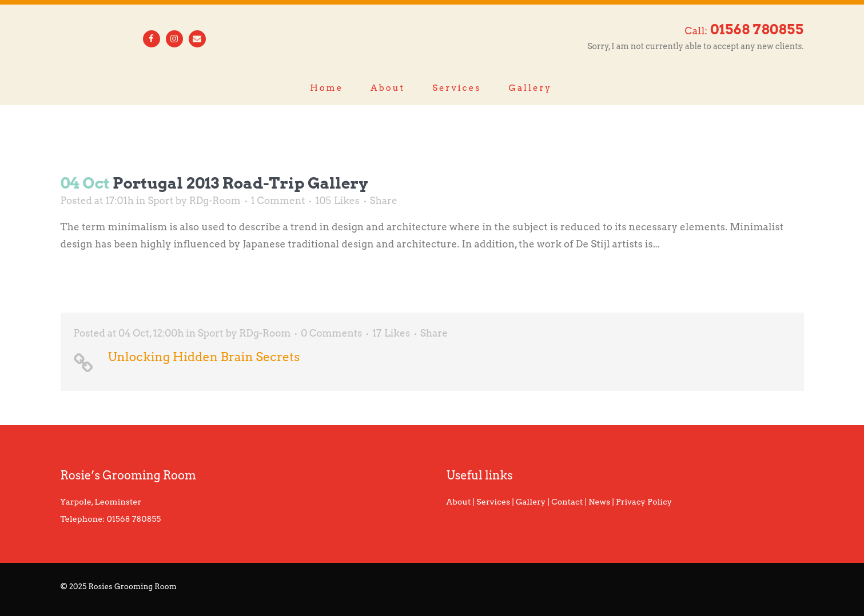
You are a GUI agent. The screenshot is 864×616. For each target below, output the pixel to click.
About (459, 502)
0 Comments (331, 333)
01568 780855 (134, 519)
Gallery (531, 502)
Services (493, 502)
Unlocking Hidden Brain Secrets (204, 357)
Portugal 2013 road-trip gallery (240, 183)
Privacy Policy (644, 502)
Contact (567, 502)
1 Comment (278, 201)
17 (391, 333)
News (599, 502)
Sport (160, 201)
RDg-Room (215, 201)
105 (337, 201)
